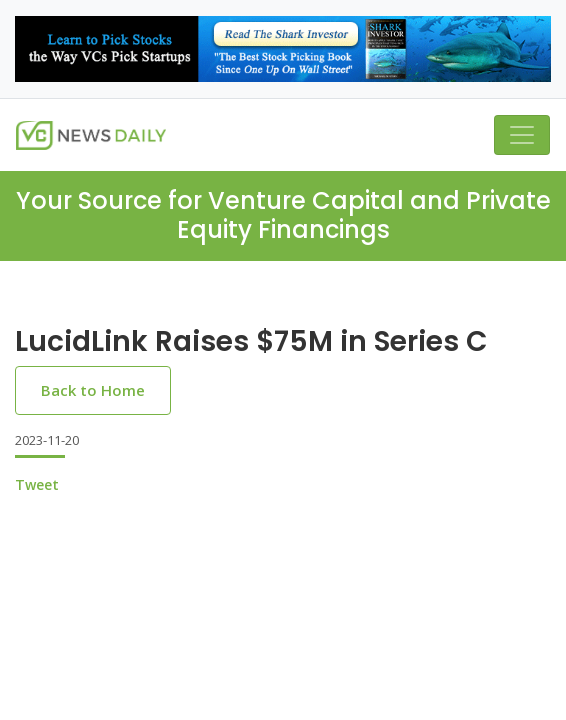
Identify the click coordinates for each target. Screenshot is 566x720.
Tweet (37, 484)
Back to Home (93, 390)
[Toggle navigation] (522, 135)
